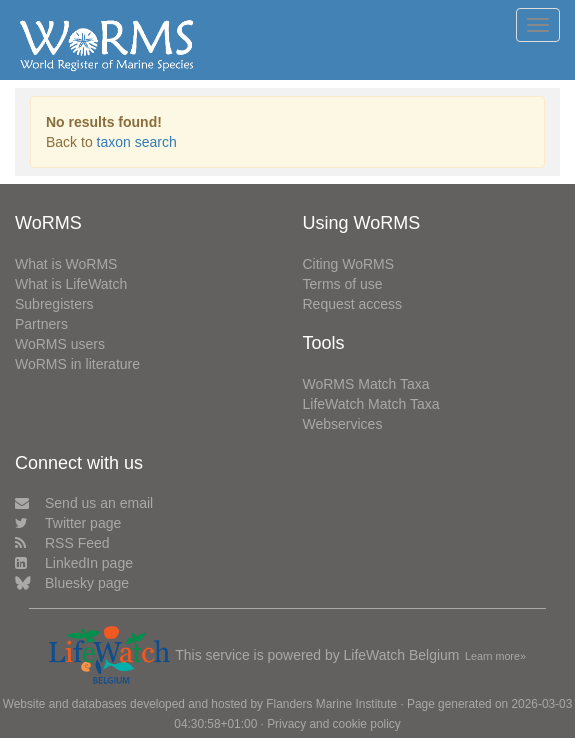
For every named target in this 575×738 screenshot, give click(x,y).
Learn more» (495, 656)
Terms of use (343, 284)
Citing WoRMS (349, 264)
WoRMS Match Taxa (366, 384)
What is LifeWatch (71, 284)
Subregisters (54, 304)
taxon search (137, 142)
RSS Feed (62, 543)
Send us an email (84, 503)
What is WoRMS (66, 264)
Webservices (343, 424)
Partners (41, 324)
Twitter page (68, 523)
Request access (353, 304)
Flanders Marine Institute (331, 704)
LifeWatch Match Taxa (371, 404)
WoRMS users (60, 344)
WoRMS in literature (77, 364)
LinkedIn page (74, 563)
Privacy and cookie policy (334, 724)
